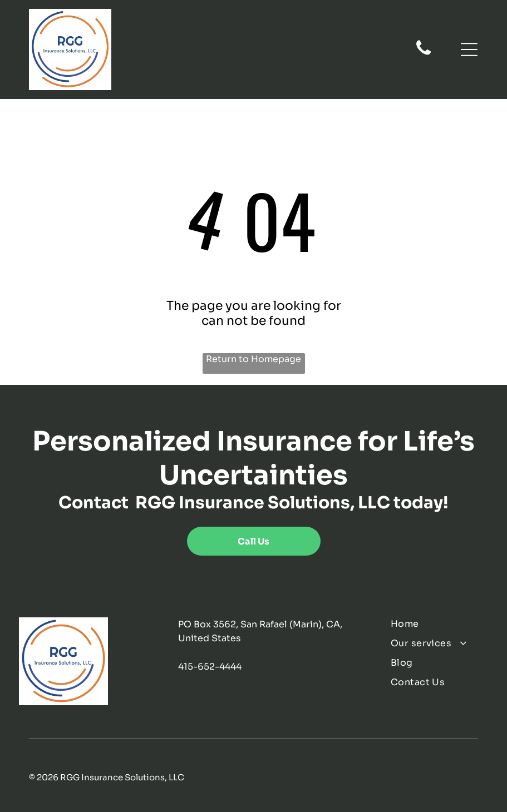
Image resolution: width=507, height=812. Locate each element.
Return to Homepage (253, 359)
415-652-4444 (210, 667)
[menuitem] (439, 624)
